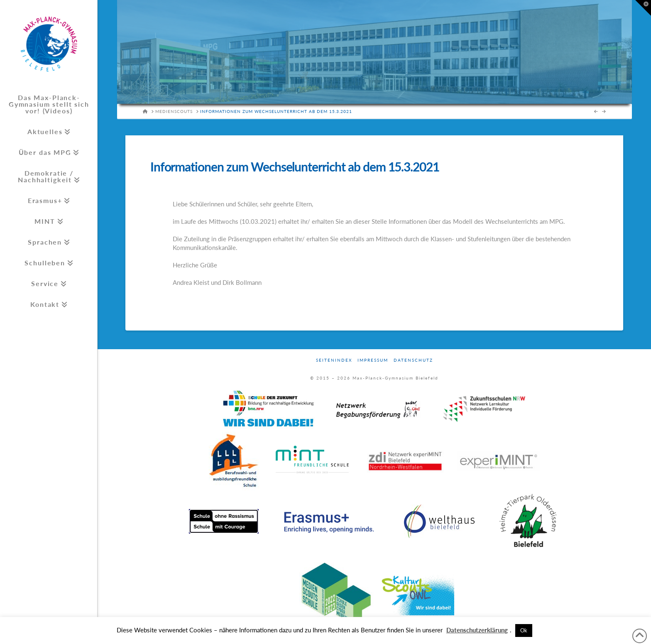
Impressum (373, 360)
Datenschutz (413, 360)
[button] (643, 8)
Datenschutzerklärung (477, 630)
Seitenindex (334, 360)
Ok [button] (524, 630)
